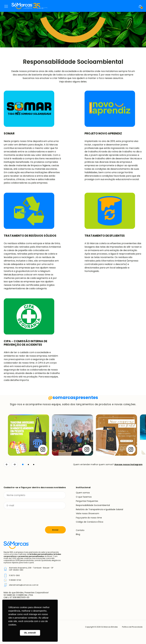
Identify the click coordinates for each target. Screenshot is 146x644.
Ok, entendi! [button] (30, 633)
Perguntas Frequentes (87, 501)
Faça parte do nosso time (89, 518)
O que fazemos (84, 497)
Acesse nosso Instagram (128, 464)
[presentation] (26, 518)
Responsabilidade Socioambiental (93, 505)
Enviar (55, 530)
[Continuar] (15, 464)
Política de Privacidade (132, 627)
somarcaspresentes (73, 398)
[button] (23, 464)
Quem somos (83, 493)
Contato (80, 530)
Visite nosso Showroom (87, 513)
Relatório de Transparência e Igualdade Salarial (99, 509)
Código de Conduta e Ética (90, 522)
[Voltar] (7, 464)
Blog (78, 534)
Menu (6, 6)
